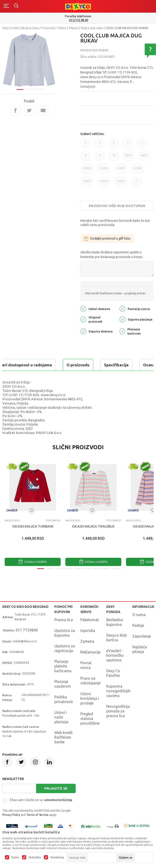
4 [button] (100, 145)
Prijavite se (56, 788)
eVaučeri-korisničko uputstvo (115, 655)
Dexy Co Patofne (113, 673)
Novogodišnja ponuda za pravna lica (118, 711)
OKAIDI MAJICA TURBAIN (33, 526)
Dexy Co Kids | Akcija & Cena (20, 28)
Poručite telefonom (78, 16)
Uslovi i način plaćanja (61, 717)
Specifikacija (116, 365)
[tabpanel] (29, 60)
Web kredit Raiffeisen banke (63, 737)
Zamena (87, 641)
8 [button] (86, 158)
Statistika (35, 857)
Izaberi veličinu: (92, 134)
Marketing (57, 857)
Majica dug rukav (92, 28)
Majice (73, 28)
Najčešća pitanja (140, 649)
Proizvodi (48, 28)
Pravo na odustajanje (90, 681)
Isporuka (88, 631)
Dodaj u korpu (33, 562)
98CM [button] (144, 158)
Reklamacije (90, 652)
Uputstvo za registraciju (65, 648)
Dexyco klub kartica (117, 638)
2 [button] (136, 183)
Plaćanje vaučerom (63, 684)
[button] (32, 510)
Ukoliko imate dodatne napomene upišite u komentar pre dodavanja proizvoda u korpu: (112, 255)
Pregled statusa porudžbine (90, 718)
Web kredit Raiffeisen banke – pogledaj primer (115, 293)
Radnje (138, 625)
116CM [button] (121, 170)
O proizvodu (78, 365)
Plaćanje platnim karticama (63, 666)
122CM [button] (138, 170)
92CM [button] (128, 158)
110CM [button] (104, 170)
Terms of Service (37, 815)
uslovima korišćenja (58, 800)
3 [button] (86, 145)
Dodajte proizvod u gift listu (107, 238)
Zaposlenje (142, 636)
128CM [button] (87, 183)
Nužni (15, 857)
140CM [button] (121, 183)
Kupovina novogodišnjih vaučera (118, 691)
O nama (139, 615)
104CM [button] (87, 170)
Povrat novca (86, 665)
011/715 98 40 (79, 20)
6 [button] (128, 145)
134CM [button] (104, 183)
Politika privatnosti (64, 699)
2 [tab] (29, 89)
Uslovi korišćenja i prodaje (90, 698)
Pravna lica (64, 620)
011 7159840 (27, 630)
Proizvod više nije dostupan (117, 206)
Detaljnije (88, 87)
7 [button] (142, 145)
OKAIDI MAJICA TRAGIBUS (93, 526)
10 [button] (114, 158)
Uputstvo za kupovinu (65, 633)
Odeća (62, 28)
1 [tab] (20, 89)
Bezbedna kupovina (115, 622)
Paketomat (90, 620)
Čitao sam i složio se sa (41, 800)
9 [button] (100, 158)
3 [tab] (39, 89)
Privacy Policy (11, 815)
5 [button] (114, 145)
